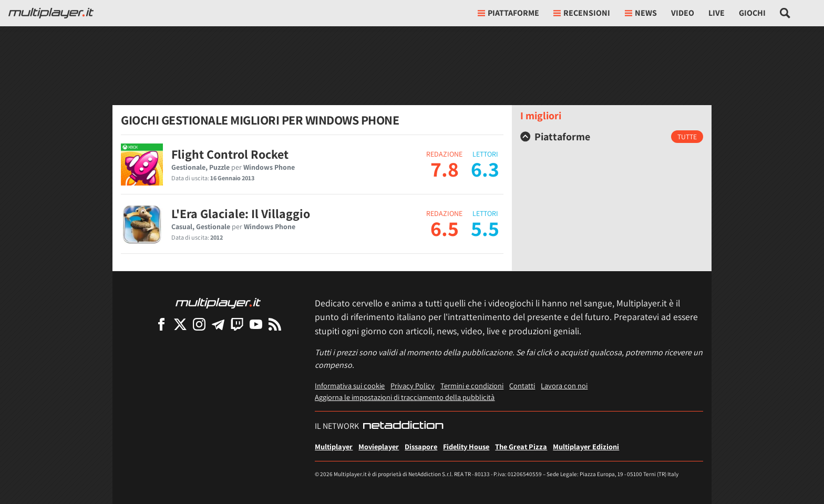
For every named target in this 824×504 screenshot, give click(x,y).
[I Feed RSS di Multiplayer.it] (275, 324)
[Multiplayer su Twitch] (237, 324)
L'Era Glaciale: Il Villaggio (241, 213)
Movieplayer (379, 446)
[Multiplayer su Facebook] (161, 324)
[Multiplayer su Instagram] (199, 324)
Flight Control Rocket (230, 154)
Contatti (522, 385)
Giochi (752, 13)
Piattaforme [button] (508, 13)
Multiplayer (334, 446)
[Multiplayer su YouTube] (256, 324)
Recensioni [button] (582, 13)
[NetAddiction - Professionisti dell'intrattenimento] (403, 426)
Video (683, 13)
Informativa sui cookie (350, 385)
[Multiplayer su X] (180, 324)
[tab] (612, 137)
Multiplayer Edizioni (586, 446)
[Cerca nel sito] (785, 13)
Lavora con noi (564, 385)
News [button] (641, 13)
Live (717, 13)
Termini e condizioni (472, 385)
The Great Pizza (521, 446)
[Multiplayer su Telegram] (218, 324)
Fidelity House (466, 446)
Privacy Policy (413, 385)
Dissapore (421, 446)
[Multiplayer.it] (51, 13)
